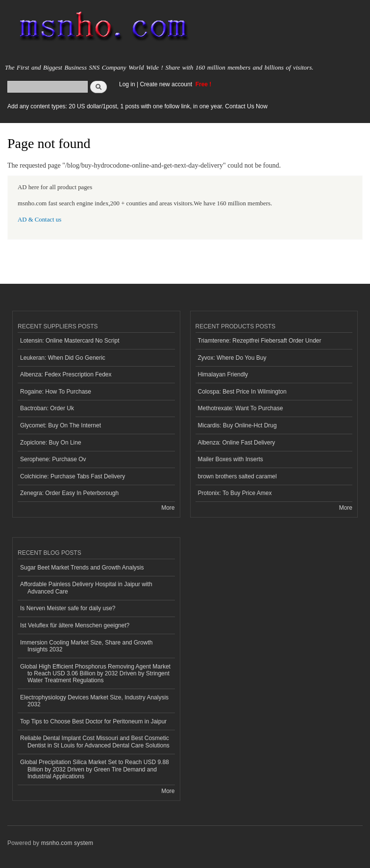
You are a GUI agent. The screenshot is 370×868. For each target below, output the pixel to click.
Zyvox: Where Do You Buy (232, 358)
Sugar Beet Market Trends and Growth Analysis (82, 568)
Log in (127, 84)
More (168, 508)
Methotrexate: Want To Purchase (241, 408)
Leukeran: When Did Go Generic (63, 358)
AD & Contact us (39, 220)
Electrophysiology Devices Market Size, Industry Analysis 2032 (94, 701)
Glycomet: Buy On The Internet (61, 425)
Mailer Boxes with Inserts (231, 459)
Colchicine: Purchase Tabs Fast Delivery (73, 476)
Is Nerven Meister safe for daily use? (68, 608)
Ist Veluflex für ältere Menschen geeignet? (75, 625)
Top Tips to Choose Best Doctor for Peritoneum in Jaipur (93, 721)
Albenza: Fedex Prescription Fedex (66, 374)
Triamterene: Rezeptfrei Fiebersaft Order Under (260, 341)
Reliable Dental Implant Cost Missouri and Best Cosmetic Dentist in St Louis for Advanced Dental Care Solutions (95, 742)
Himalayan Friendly (223, 374)
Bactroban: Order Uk (47, 408)
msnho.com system (67, 843)
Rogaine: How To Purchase (56, 392)
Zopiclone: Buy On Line (51, 443)
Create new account (167, 84)
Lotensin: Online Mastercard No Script (70, 341)
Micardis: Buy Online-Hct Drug (237, 425)
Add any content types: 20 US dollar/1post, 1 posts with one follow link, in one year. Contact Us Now (137, 106)
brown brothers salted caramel (237, 476)
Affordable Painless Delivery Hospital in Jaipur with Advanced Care (86, 588)
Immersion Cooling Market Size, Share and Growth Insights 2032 (86, 646)
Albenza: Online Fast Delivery (237, 443)
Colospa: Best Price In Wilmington (242, 392)
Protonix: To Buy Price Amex (235, 493)
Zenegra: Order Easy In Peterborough (69, 493)
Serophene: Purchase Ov (53, 459)
